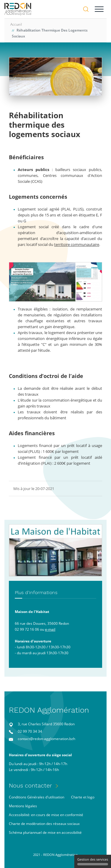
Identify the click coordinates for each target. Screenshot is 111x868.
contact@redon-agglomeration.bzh (46, 739)
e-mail (50, 629)
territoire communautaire (77, 244)
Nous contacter (30, 785)
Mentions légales (23, 806)
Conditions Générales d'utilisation (37, 797)
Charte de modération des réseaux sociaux (44, 824)
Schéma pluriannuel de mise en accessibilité (45, 832)
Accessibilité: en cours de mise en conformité (46, 815)
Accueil (16, 24)
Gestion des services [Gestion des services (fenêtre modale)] (93, 861)
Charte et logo (83, 797)
